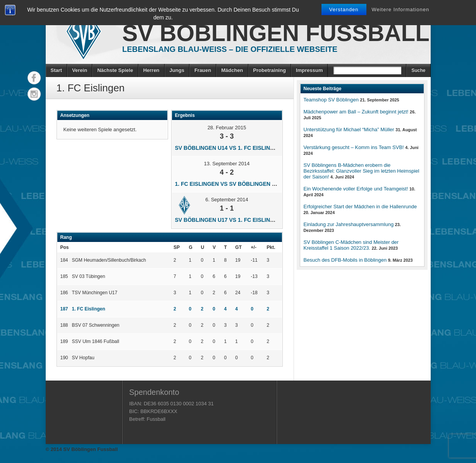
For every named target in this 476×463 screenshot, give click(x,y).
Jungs (177, 70)
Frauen (203, 70)
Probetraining (270, 70)
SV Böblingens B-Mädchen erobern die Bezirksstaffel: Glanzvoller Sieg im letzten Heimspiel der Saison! (362, 171)
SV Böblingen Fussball (276, 33)
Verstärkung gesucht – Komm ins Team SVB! (354, 147)
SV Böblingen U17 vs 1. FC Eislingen (229, 220)
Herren (151, 70)
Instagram (34, 94)
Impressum (309, 70)
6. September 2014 (227, 200)
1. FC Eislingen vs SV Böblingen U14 (229, 184)
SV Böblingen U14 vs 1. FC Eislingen (229, 148)
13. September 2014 (227, 164)
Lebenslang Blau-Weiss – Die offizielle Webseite (230, 49)
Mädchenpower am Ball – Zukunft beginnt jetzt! (356, 112)
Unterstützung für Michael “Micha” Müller (349, 129)
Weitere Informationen (400, 9)
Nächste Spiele (115, 70)
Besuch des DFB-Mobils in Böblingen (345, 260)
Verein (80, 70)
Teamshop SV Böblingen (331, 100)
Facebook (34, 78)
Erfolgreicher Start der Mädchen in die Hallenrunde (360, 207)
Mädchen (232, 70)
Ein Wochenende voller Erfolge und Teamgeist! (356, 189)
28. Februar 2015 (227, 128)
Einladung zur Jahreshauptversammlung (349, 224)
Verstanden (344, 9)
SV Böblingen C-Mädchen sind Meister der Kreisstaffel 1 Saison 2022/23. (351, 245)
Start (57, 70)
